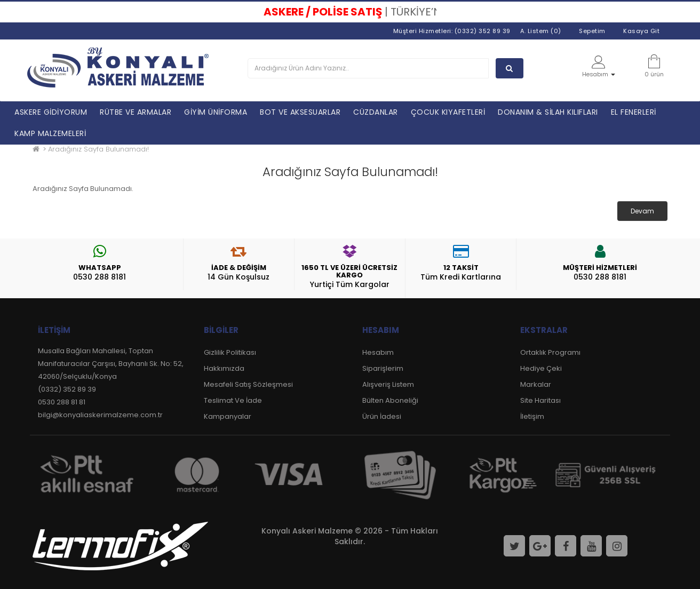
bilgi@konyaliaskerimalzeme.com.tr (100, 415)
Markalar (536, 384)
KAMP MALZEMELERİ (50, 133)
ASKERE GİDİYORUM (51, 112)
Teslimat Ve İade (233, 400)
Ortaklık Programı (550, 352)
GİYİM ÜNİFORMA (216, 112)
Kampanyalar (228, 416)
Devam (642, 211)
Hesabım (378, 352)
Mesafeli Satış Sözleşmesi (248, 384)
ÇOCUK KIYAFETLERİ (448, 112)
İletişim (532, 416)
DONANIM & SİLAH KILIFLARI (548, 112)
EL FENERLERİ (634, 112)
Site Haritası (540, 400)
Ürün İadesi (382, 416)
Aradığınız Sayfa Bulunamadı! (98, 149)
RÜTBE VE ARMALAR (136, 112)
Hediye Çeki (541, 368)
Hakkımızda (224, 368)
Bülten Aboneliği (390, 400)
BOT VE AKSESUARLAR (300, 112)
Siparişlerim (383, 368)
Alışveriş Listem (388, 384)
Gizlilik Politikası (230, 352)
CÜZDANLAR (376, 112)
